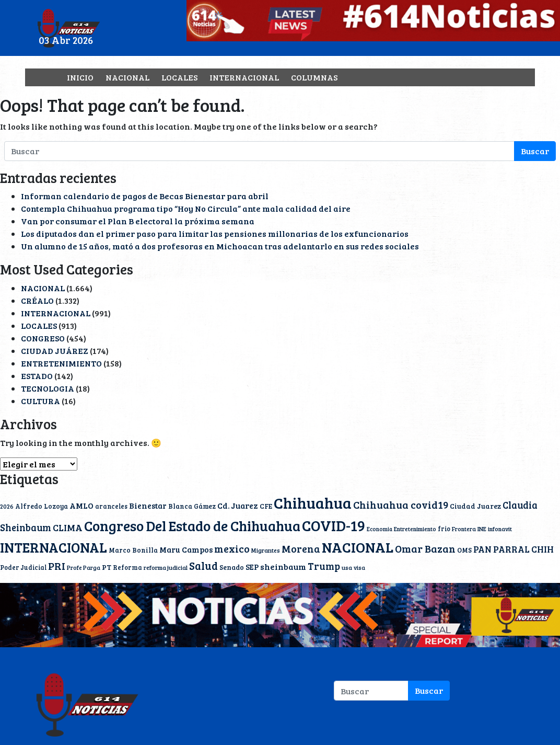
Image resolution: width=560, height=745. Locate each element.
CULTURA (40, 401)
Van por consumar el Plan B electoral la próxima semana (138, 221)
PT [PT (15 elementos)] (107, 567)
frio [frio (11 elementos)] (444, 529)
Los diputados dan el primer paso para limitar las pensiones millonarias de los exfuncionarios (215, 233)
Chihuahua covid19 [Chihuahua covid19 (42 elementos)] (401, 505)
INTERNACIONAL (244, 77)
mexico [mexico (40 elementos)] (232, 548)
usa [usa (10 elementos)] (347, 567)
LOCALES (179, 77)
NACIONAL (127, 77)
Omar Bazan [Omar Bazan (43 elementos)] (425, 549)
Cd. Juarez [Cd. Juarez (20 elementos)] (238, 505)
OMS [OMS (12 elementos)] (464, 550)
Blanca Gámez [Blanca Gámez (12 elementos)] (192, 506)
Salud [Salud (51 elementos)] (203, 566)
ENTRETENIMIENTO (61, 363)
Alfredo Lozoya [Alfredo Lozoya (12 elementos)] (42, 506)
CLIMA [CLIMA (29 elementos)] (68, 528)
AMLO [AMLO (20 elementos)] (81, 505)
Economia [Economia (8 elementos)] (380, 529)
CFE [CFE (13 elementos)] (266, 506)
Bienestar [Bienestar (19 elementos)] (148, 506)
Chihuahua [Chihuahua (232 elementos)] (313, 502)
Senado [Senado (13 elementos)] (232, 567)
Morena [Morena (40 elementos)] (301, 548)
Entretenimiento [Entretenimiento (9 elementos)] (415, 529)
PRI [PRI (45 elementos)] (57, 566)
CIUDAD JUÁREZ (55, 351)
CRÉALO (37, 300)
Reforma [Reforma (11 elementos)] (127, 567)
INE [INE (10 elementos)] (482, 529)
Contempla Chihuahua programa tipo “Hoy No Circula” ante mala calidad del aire (186, 208)
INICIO (80, 77)
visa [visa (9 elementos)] (359, 568)
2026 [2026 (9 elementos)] (7, 506)
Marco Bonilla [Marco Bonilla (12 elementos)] (133, 550)
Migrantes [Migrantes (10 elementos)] (266, 550)
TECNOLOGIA (48, 388)
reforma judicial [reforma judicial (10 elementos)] (166, 567)
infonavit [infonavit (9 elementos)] (500, 529)
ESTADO (37, 376)
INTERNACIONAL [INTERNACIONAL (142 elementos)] (54, 547)
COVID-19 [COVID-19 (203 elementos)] (334, 525)
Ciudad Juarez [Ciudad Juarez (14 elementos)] (475, 506)
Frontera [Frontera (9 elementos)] (464, 529)
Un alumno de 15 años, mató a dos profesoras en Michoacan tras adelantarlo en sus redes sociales (220, 246)
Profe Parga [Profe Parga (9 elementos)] (84, 568)
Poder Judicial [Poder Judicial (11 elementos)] (23, 567)
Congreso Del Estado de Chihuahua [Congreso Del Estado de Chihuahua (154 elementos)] (192, 526)
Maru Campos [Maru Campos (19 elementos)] (186, 549)
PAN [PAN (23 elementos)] (482, 549)
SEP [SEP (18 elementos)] (252, 567)
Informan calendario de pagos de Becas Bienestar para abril (145, 196)
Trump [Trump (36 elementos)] (324, 566)
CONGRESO (43, 338)
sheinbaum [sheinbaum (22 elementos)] (283, 567)
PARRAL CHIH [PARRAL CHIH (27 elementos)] (523, 549)
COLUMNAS (314, 77)
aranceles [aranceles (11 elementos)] (111, 506)
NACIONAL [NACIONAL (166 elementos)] (358, 547)
